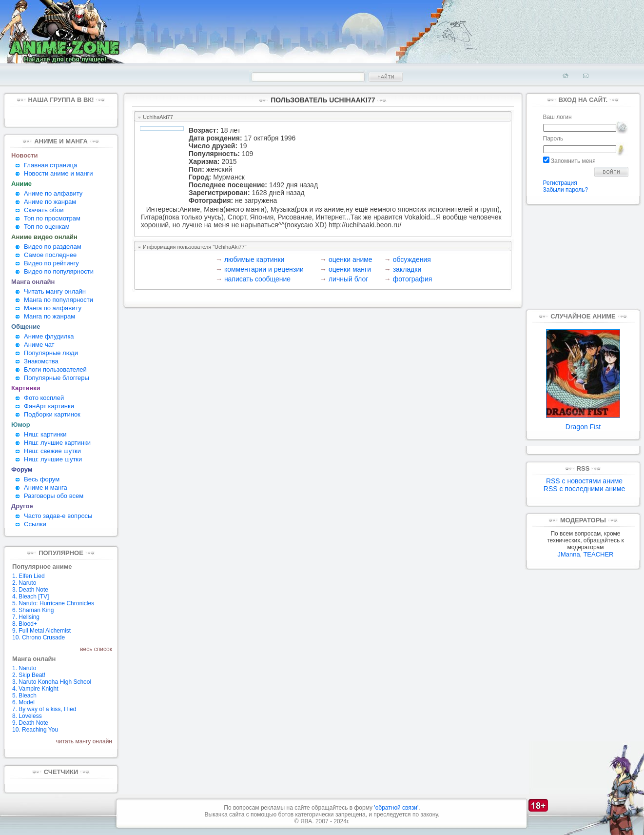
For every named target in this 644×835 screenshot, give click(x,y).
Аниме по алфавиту (53, 193)
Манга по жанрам (49, 316)
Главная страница (50, 165)
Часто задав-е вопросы (58, 516)
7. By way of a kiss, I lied (44, 709)
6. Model (23, 702)
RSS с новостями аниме (584, 481)
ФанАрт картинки (49, 406)
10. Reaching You (35, 730)
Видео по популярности (59, 271)
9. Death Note (30, 723)
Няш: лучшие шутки (53, 459)
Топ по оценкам (47, 227)
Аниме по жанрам (50, 202)
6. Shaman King (33, 610)
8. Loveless (27, 716)
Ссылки (35, 524)
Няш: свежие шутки (52, 451)
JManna (568, 554)
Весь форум (42, 479)
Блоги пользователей (55, 369)
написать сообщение (257, 279)
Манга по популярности (59, 300)
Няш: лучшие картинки (57, 443)
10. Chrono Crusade (39, 637)
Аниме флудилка (49, 336)
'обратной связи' (396, 808)
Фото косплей (44, 398)
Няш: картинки (45, 434)
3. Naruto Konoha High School (52, 682)
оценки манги (350, 269)
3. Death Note (30, 590)
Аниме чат (39, 345)
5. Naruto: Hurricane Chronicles (53, 603)
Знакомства (41, 361)
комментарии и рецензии (264, 269)
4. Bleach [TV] (30, 596)
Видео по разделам (53, 247)
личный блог (348, 279)
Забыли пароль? (566, 190)
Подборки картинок (52, 414)
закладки (407, 269)
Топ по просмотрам (52, 218)
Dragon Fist (583, 424)
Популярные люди (51, 353)
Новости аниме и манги (59, 173)
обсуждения (412, 259)
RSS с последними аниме (584, 489)
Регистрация (560, 183)
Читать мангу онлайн (55, 291)
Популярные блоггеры (57, 378)
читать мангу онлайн (84, 741)
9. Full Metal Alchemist (41, 631)
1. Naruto (24, 668)
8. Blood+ (25, 624)
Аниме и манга (46, 487)
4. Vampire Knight (35, 689)
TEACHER (598, 554)
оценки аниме (351, 259)
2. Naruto (24, 583)
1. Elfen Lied (29, 576)
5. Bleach (24, 696)
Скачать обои (44, 210)
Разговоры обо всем (54, 496)
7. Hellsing (26, 617)
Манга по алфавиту (53, 308)
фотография (413, 279)
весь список (96, 649)
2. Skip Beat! (29, 675)
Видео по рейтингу (51, 263)
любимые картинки (254, 259)
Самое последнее (50, 255)
